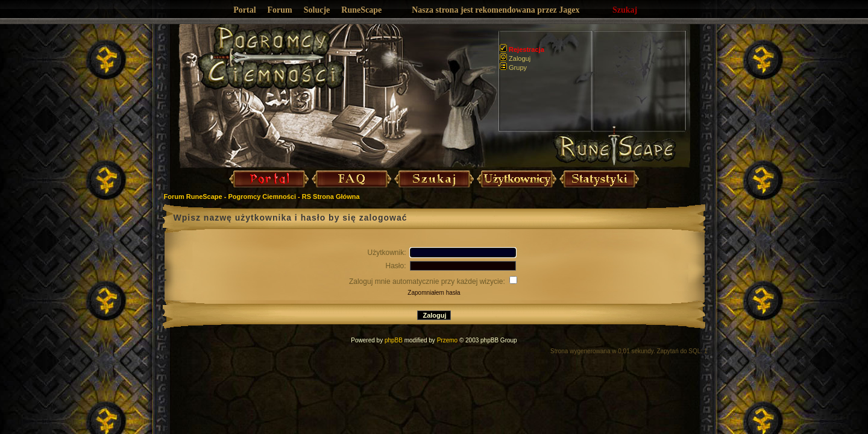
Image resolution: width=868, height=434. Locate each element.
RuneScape (361, 10)
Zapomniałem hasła (434, 293)
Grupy (513, 68)
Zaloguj (515, 58)
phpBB (394, 340)
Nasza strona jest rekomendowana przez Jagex (495, 10)
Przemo (447, 340)
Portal (244, 10)
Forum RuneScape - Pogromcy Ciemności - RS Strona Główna (262, 197)
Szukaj (625, 10)
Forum (280, 10)
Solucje (317, 10)
